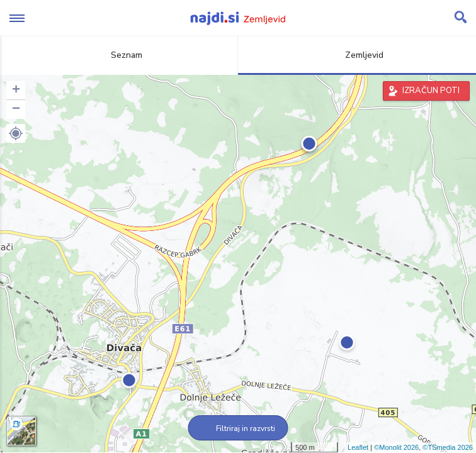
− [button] (16, 109)
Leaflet (358, 447)
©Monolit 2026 (396, 447)
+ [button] (16, 91)
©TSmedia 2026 (448, 447)
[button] (16, 133)
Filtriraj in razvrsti (238, 428)
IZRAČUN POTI (431, 91)
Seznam (119, 55)
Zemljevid (357, 55)
